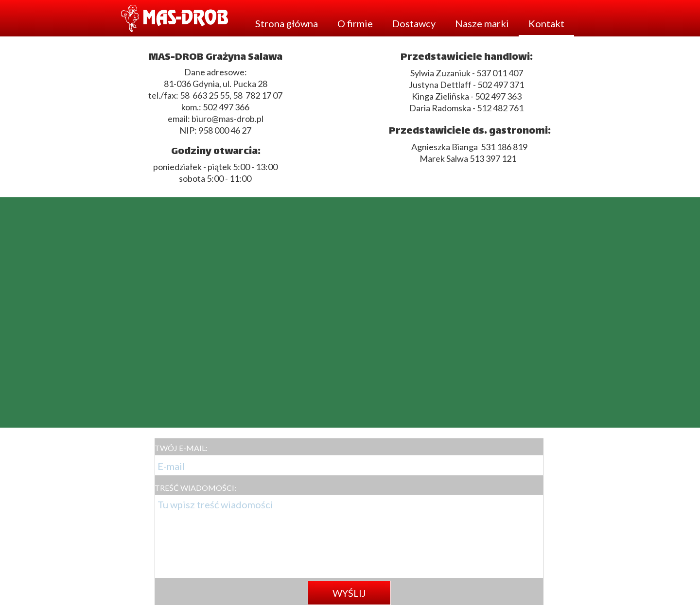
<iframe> (350, 312)
